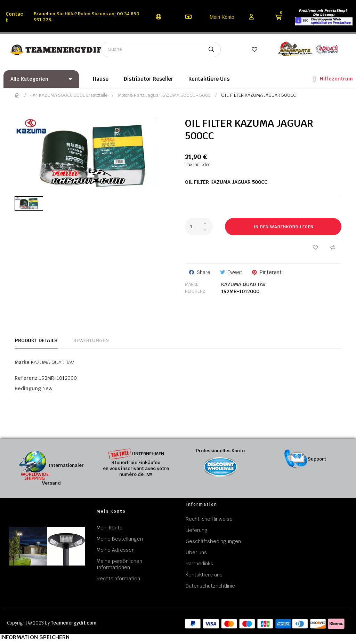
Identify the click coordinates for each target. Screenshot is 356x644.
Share (204, 272)
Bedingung (28, 388)
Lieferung (197, 530)
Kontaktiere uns (204, 575)
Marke (192, 284)
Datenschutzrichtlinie (210, 586)
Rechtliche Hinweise (209, 519)
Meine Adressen (116, 550)
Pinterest (271, 272)
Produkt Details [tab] (36, 340)
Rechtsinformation (118, 579)
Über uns (196, 552)
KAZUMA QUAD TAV (243, 284)
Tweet (235, 272)
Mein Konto (222, 17)
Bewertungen (91, 340)
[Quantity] (199, 227)
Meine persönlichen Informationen (119, 564)
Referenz (195, 291)
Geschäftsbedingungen (213, 541)
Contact (14, 17)
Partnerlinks (199, 564)
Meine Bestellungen (120, 539)
